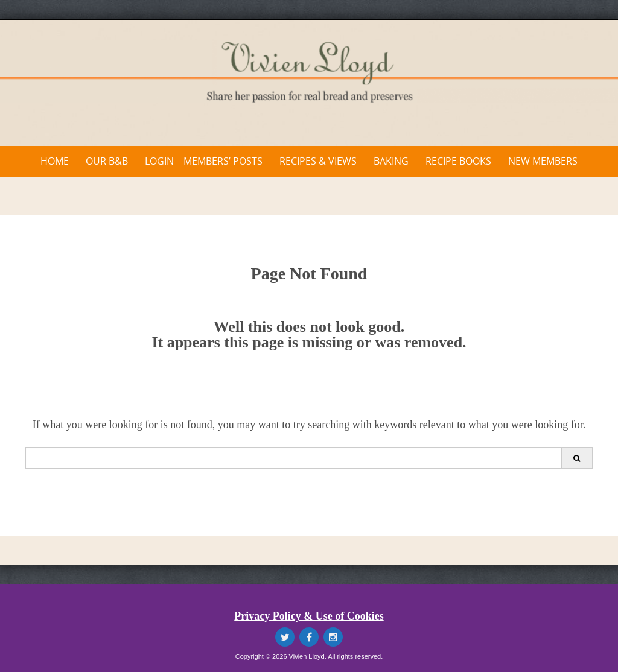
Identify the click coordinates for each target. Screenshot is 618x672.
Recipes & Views (318, 161)
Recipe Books (458, 161)
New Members (543, 161)
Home (55, 161)
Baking (391, 161)
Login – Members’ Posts (204, 161)
